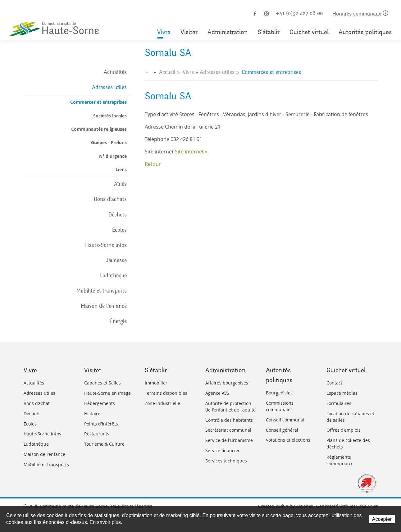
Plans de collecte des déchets (348, 443)
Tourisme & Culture (104, 444)
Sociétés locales (110, 116)
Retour (153, 164)
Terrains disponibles (166, 393)
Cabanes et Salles (103, 383)
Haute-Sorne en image (107, 393)
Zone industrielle (162, 403)
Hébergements (100, 403)
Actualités (115, 72)
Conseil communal (285, 420)
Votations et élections (288, 440)
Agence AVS (217, 393)
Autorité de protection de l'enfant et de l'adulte (230, 407)
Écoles (119, 230)
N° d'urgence (113, 156)
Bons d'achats (110, 199)
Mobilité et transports (102, 291)
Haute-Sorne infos (106, 245)
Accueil (167, 72)
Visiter (189, 32)
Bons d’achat (37, 403)
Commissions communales (280, 406)
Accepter (382, 519)
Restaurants (97, 434)
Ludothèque (113, 275)
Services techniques (226, 461)
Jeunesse (116, 260)
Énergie (118, 321)
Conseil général (282, 430)
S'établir (269, 32)
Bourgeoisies (279, 393)
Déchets (118, 215)
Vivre (164, 32)
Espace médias (342, 393)
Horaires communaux (360, 14)
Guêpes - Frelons (109, 142)
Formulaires (339, 403)
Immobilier (156, 383)
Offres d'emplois (344, 430)
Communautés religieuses (99, 129)
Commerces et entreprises (98, 102)
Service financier (223, 450)
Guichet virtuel (309, 32)
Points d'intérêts (101, 424)
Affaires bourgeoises (227, 383)
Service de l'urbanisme (229, 440)
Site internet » (191, 152)
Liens (121, 169)
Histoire (92, 414)
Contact (334, 383)
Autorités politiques (365, 32)
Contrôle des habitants (229, 420)
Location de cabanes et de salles (350, 417)
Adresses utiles (109, 87)
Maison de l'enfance (104, 306)
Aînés (120, 184)
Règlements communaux (339, 460)
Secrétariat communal (228, 430)
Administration (228, 32)
